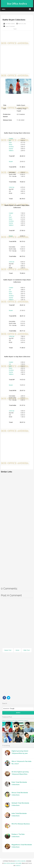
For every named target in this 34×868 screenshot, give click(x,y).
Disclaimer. (19, 863)
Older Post (27, 650)
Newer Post (8, 650)
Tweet (15, 29)
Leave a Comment (10, 26)
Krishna (11, 147)
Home (17, 650)
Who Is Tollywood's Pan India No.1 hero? (15, 721)
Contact (18, 866)
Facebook (4, 698)
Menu (4, 9)
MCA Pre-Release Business (21, 824)
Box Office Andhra (17, 4)
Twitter (9, 698)
